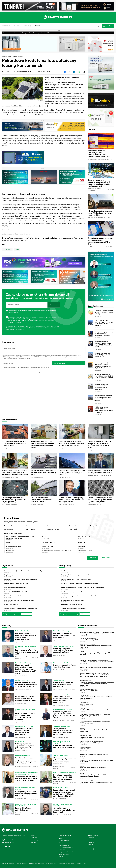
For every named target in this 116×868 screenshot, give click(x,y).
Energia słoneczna (17, 56)
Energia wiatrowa (96, 526)
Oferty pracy (27, 26)
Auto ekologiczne (64, 845)
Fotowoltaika (9, 529)
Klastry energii (30, 529)
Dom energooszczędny (66, 847)
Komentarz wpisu (60, 363)
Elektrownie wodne (75, 526)
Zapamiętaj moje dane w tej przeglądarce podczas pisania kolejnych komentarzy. (26, 367)
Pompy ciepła (73, 529)
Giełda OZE (38, 26)
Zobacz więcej (105, 558)
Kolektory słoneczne (54, 529)
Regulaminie (9, 329)
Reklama (90, 844)
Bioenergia (62, 850)
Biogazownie (8, 526)
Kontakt (90, 840)
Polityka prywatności (93, 835)
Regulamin (25, 356)
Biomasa (29, 526)
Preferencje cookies (93, 849)
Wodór (61, 857)
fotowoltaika (7, 249)
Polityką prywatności (52, 356)
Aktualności (6, 26)
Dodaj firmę (93, 558)
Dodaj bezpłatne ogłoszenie (11, 614)
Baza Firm (16, 26)
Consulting (51, 526)
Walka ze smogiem (65, 854)
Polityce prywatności (20, 329)
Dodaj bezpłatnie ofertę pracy (69, 614)
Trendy (61, 838)
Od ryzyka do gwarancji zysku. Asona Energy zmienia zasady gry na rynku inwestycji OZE (26, 33)
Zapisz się (54, 305)
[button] (98, 26)
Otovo (17, 249)
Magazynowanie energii (66, 852)
